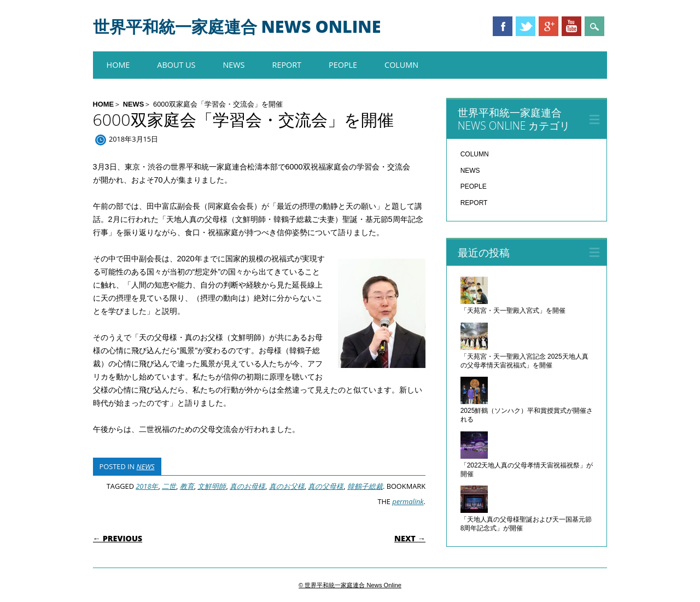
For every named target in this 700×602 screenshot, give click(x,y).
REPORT (287, 65)
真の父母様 (326, 486)
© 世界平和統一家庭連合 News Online (350, 585)
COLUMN (401, 65)
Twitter (526, 26)
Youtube (571, 26)
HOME (118, 65)
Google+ (549, 26)
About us (176, 65)
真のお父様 (287, 486)
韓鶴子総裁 (365, 486)
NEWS (234, 65)
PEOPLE (343, 65)
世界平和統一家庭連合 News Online (237, 27)
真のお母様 (247, 486)
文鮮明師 (212, 486)
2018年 (147, 486)
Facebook (503, 26)
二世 (169, 486)
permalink (408, 501)
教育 (187, 486)
